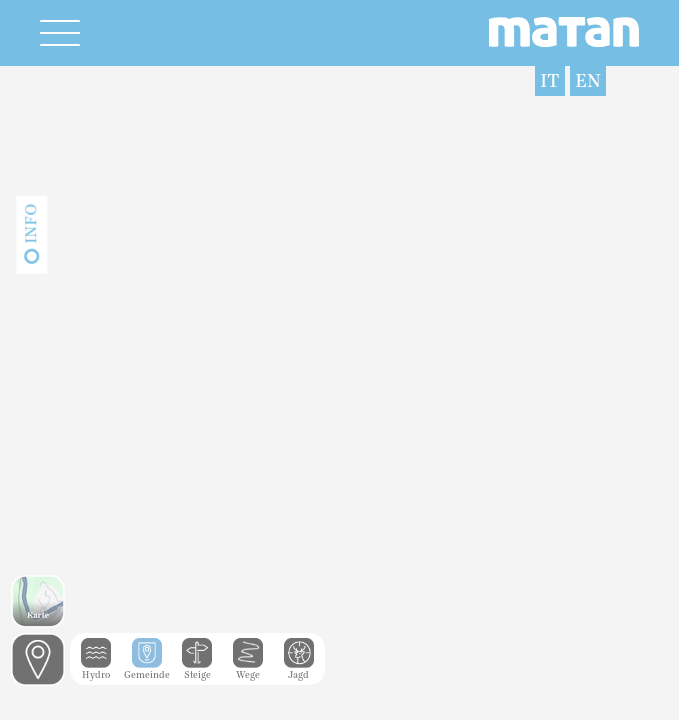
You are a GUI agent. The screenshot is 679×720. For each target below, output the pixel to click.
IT (550, 81)
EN (588, 81)
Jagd (299, 670)
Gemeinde (147, 670)
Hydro (96, 670)
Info (31, 224)
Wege (248, 670)
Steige (197, 670)
